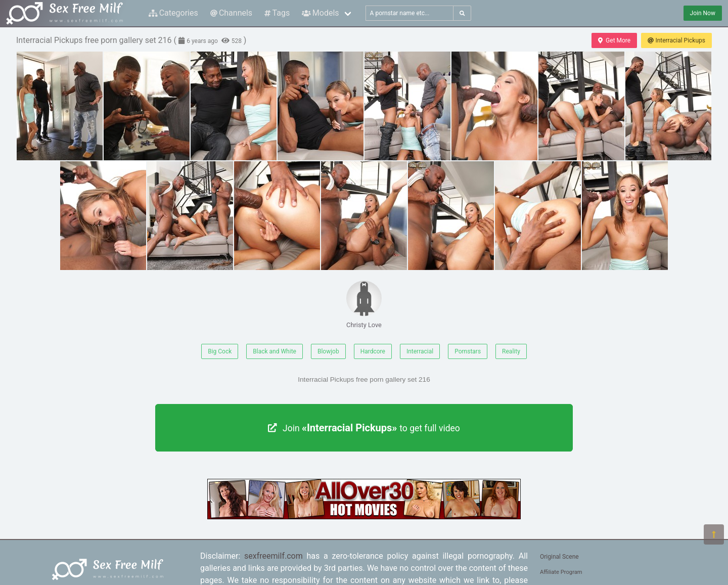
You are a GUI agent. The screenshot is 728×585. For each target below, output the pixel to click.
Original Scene (559, 557)
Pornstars (468, 351)
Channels (231, 13)
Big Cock (220, 351)
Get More (614, 40)
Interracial (420, 351)
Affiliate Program (561, 572)
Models (320, 13)
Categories (173, 13)
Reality (511, 351)
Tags (277, 13)
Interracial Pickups (676, 40)
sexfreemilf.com (274, 556)
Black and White (275, 351)
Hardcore (373, 351)
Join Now (703, 13)
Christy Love (364, 305)
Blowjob (328, 351)
